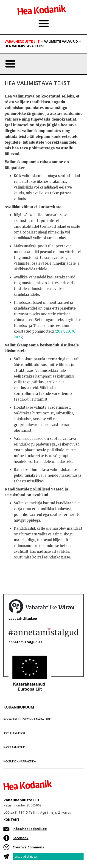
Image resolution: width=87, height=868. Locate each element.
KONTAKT (11, 819)
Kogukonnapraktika (20, 761)
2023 (18, 337)
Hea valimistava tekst (25, 46)
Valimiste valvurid (61, 41)
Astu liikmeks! (14, 733)
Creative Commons (28, 847)
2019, (70, 331)
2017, (60, 331)
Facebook (21, 838)
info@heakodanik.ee (30, 829)
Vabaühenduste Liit (22, 41)
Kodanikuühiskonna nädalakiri (28, 719)
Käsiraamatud (14, 747)
